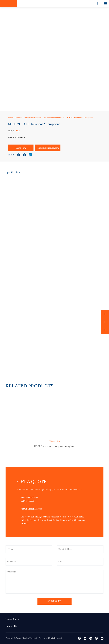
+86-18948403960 (29, 497)
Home (10, 118)
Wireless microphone (32, 118)
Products (18, 118)
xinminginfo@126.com (32, 509)
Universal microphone (52, 118)
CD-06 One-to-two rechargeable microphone (54, 446)
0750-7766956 (28, 501)
